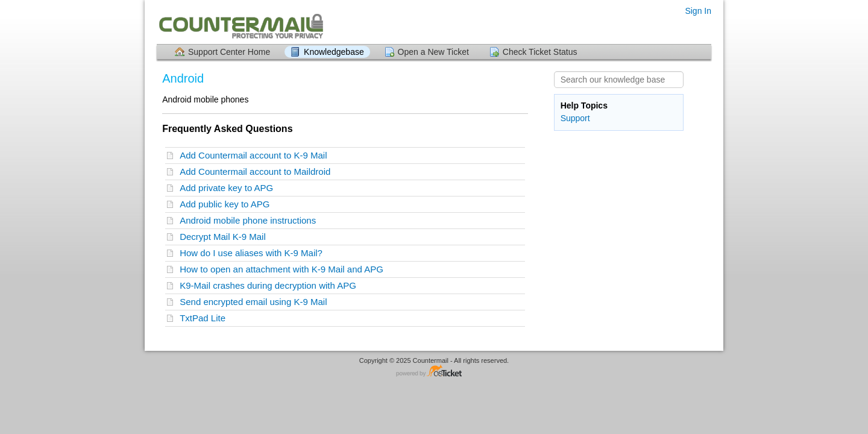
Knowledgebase (334, 52)
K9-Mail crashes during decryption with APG (270, 285)
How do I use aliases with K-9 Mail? (253, 253)
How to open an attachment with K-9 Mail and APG (284, 269)
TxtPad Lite (205, 318)
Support (575, 118)
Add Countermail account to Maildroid (257, 171)
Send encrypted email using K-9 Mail (256, 302)
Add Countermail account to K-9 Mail (256, 155)
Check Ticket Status (540, 52)
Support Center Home (229, 52)
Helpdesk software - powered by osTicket (434, 372)
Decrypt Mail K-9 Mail (225, 237)
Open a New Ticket (433, 52)
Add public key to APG (227, 204)
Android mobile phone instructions (250, 220)
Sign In (698, 11)
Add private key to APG (229, 188)
